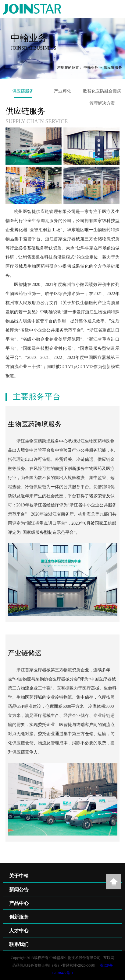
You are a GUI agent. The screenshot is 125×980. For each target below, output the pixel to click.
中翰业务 (91, 68)
